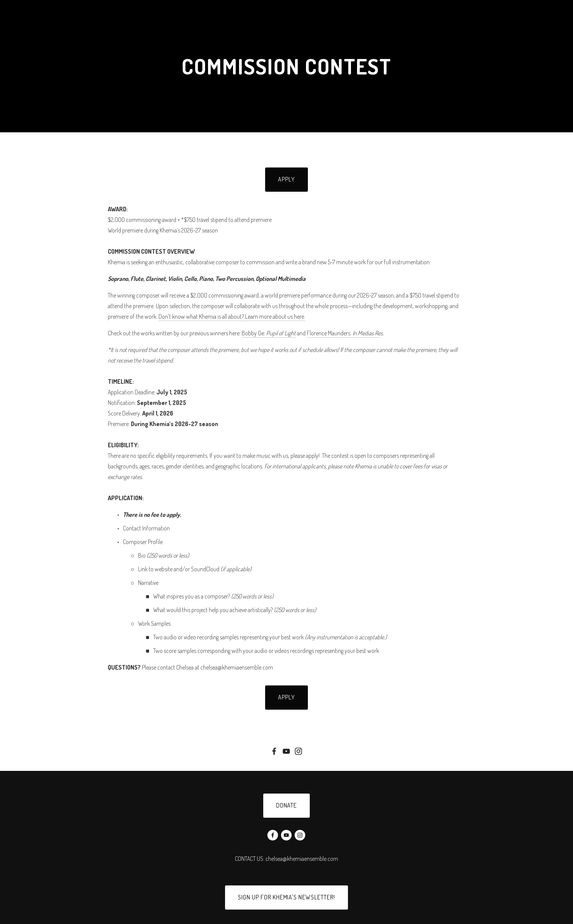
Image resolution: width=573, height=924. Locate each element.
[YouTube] (286, 751)
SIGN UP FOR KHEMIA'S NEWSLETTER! (286, 897)
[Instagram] (298, 751)
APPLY (286, 697)
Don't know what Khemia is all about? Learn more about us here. (232, 316)
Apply (286, 179)
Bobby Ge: (269, 333)
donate (287, 805)
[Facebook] (274, 751)
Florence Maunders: (344, 333)
